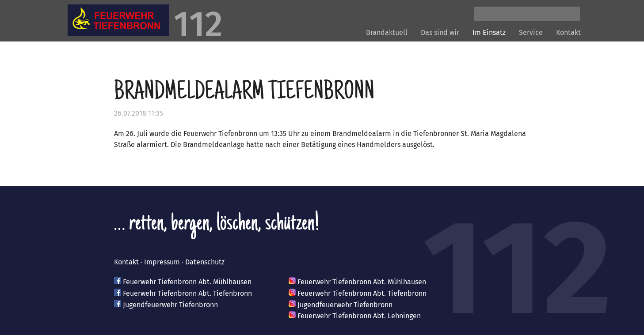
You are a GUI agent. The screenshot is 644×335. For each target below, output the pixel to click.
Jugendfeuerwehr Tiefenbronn (170, 305)
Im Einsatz (489, 32)
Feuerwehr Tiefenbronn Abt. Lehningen (359, 316)
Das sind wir (440, 32)
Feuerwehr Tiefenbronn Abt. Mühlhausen (187, 282)
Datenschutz (205, 262)
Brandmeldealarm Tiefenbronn (244, 93)
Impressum (162, 262)
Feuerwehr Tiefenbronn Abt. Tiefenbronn (187, 293)
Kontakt (568, 32)
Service (531, 32)
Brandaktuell (387, 32)
